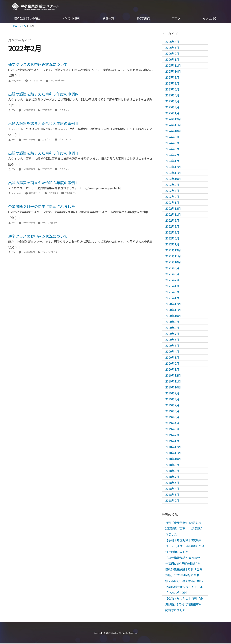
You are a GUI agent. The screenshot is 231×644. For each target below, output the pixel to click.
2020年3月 (172, 358)
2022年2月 (172, 239)
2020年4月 (172, 352)
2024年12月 (173, 119)
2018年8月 (172, 471)
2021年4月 (172, 286)
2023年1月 (172, 203)
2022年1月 (172, 245)
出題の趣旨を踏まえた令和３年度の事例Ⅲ (43, 124)
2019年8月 (172, 399)
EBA (37, 7)
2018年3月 (172, 495)
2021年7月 (172, 280)
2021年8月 (172, 274)
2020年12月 (173, 304)
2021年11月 (173, 256)
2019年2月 (172, 435)
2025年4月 (172, 96)
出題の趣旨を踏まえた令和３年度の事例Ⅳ (43, 94)
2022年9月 (172, 221)
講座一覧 (108, 19)
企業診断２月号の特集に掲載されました (42, 207)
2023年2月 (172, 197)
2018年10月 (173, 459)
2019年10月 (173, 388)
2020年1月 (172, 370)
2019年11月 (173, 382)
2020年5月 (172, 346)
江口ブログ (47, 110)
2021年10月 (173, 262)
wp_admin (17, 81)
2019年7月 (172, 405)
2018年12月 (173, 447)
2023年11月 (173, 173)
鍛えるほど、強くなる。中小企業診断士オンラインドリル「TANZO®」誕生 (184, 587)
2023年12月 (173, 167)
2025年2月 (172, 107)
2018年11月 (173, 453)
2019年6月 (172, 411)
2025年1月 (172, 113)
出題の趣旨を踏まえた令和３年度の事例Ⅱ (43, 153)
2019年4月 (172, 423)
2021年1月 (172, 298)
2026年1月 (172, 60)
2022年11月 (173, 215)
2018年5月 (172, 483)
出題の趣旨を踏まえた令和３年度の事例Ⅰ (43, 183)
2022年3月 (172, 233)
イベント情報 (72, 19)
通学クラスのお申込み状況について (38, 65)
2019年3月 (172, 429)
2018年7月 (172, 477)
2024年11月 (173, 125)
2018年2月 (172, 501)
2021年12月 (173, 250)
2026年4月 (172, 42)
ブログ (176, 19)
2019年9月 (172, 394)
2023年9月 (172, 185)
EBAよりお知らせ (57, 81)
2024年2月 (172, 155)
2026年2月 (172, 54)
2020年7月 (172, 334)
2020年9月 (172, 322)
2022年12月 (173, 209)
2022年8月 (172, 227)
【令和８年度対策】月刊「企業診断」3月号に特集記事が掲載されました (184, 605)
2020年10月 (173, 316)
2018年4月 (172, 489)
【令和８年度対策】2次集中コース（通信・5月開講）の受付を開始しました (185, 546)
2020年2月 (172, 364)
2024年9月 (172, 137)
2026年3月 (172, 48)
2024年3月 (172, 149)
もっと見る (210, 19)
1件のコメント (65, 110)
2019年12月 (173, 376)
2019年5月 (172, 417)
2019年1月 (172, 441)
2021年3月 (172, 292)
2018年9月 (172, 465)
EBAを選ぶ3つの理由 (27, 19)
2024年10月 (173, 131)
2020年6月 (172, 340)
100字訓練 (143, 19)
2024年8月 (172, 143)
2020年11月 (173, 310)
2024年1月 (172, 161)
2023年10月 (173, 179)
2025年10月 (173, 72)
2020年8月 (172, 328)
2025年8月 (172, 84)
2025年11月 (173, 66)
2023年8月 (172, 191)
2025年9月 (172, 78)
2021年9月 (172, 268)
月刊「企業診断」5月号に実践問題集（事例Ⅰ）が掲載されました (184, 529)
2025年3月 (172, 101)
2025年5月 (172, 90)
